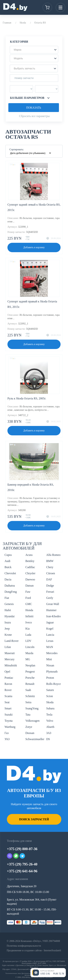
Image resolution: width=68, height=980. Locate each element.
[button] (34, 50)
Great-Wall (53, 604)
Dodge (50, 586)
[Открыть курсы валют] (48, 973)
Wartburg (10, 727)
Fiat (7, 598)
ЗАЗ (49, 733)
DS (48, 739)
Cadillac (30, 567)
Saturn (50, 690)
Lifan (8, 647)
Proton (50, 678)
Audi (7, 561)
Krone (8, 635)
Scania (8, 696)
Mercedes (52, 653)
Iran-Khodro (53, 616)
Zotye (29, 727)
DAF (49, 579)
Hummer (51, 610)
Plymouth (52, 672)
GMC (29, 604)
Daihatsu (10, 586)
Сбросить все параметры (34, 116)
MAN (50, 647)
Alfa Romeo (53, 555)
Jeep (7, 629)
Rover (8, 690)
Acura (29, 555)
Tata (28, 715)
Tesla (49, 715)
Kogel (50, 629)
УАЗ (7, 739)
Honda (29, 610)
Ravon (8, 684)
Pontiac (9, 678)
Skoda (23, 23)
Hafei (8, 610)
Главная (7, 23)
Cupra (8, 555)
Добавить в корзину (34, 247)
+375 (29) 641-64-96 (22, 871)
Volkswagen (32, 721)
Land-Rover (12, 641)
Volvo (50, 721)
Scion (50, 696)
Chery (50, 567)
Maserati (10, 653)
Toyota (9, 721)
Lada (28, 635)
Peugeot (30, 672)
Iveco (29, 622)
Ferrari (50, 592)
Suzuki (9, 715)
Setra (28, 702)
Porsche (30, 678)
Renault (30, 684)
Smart (8, 708)
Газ (7, 733)
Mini (49, 659)
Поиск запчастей (34, 819)
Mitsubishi (11, 665)
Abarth (50, 727)
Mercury (10, 659)
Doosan (30, 733)
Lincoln (30, 647)
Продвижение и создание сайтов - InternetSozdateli (34, 950)
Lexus (50, 641)
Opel (7, 672)
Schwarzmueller (35, 739)
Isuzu (8, 622)
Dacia (8, 579)
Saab (28, 690)
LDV (28, 641)
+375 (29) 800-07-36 (22, 849)
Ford (28, 598)
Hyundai (10, 616)
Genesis (9, 604)
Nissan (50, 665)
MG (28, 659)
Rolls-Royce (53, 684)
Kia (27, 629)
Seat (7, 702)
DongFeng (11, 592)
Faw (28, 592)
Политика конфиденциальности (24, 946)
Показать (34, 108)
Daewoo (30, 579)
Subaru (50, 708)
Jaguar (50, 622)
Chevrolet (10, 573)
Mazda (29, 653)
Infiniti (29, 616)
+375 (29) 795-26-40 (22, 864)
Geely (50, 598)
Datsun (29, 586)
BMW (50, 561)
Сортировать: (17, 149)
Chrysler (30, 573)
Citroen (51, 573)
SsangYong (32, 708)
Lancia (50, 635)
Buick (8, 567)
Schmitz (30, 696)
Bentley (30, 561)
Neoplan (30, 665)
